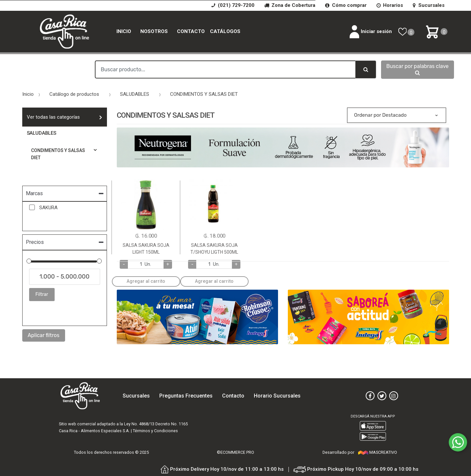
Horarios (390, 5)
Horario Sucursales (277, 396)
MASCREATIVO (377, 452)
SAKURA (48, 208)
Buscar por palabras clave (418, 69)
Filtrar (42, 294)
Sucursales (428, 5)
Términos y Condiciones (155, 431)
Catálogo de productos (74, 94)
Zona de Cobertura (290, 5)
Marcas (34, 193)
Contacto (191, 31)
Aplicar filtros (44, 335)
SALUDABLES (135, 94)
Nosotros (154, 31)
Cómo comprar (346, 5)
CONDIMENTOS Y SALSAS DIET (204, 94)
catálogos (225, 31)
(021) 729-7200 (233, 5)
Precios (35, 242)
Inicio (124, 31)
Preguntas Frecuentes (186, 396)
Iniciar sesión (371, 32)
